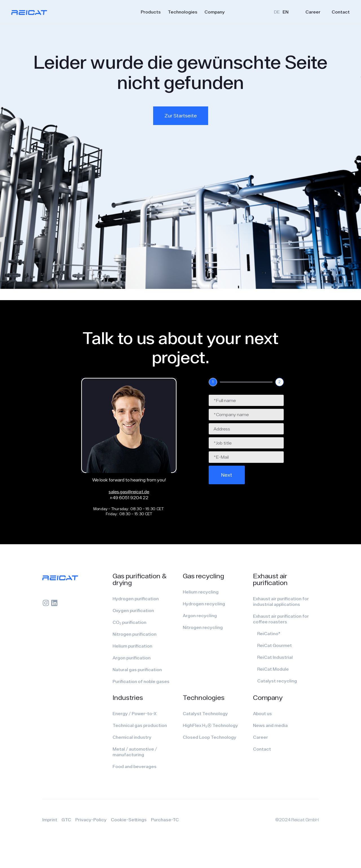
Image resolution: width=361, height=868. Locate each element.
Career (313, 12)
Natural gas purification (137, 670)
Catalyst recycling (277, 681)
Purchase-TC (165, 820)
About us (262, 713)
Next (227, 475)
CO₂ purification (129, 622)
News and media (270, 725)
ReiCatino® (269, 633)
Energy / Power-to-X (135, 713)
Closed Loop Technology (210, 737)
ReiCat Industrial (275, 657)
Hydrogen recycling (204, 604)
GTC (66, 820)
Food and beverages (135, 766)
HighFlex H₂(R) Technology (210, 725)
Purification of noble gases (141, 681)
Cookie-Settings (129, 820)
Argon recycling (200, 615)
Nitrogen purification (135, 634)
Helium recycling (201, 592)
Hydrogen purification (136, 599)
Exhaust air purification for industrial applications (281, 601)
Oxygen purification (133, 610)
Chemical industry (132, 737)
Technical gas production (140, 725)
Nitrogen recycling (203, 627)
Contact (341, 12)
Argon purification (132, 658)
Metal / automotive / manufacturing (135, 752)
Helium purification (132, 646)
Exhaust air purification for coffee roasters (281, 619)
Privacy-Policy (91, 820)
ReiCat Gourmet (275, 645)
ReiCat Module (273, 669)
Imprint (50, 820)
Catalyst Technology (205, 713)
